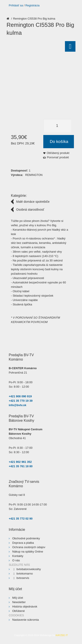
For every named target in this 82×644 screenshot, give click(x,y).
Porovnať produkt (58, 157)
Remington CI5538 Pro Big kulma (34, 19)
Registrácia (32, 5)
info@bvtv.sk (17, 405)
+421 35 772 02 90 (21, 519)
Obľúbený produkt (58, 153)
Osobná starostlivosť (30, 210)
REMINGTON (34, 175)
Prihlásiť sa (16, 5)
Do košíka (59, 141)
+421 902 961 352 (20, 462)
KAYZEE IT (62, 635)
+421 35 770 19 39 (21, 401)
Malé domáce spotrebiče (33, 202)
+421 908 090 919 (20, 396)
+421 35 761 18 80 (21, 466)
